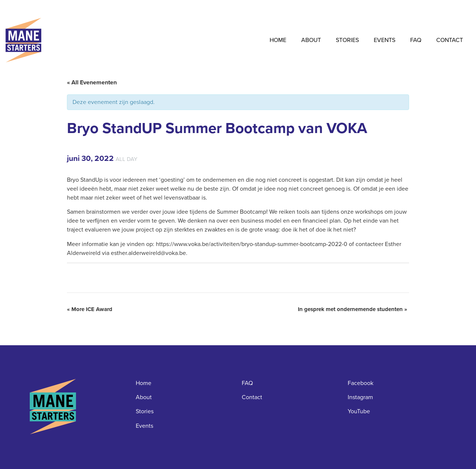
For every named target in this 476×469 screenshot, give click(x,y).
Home (278, 40)
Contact (450, 40)
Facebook (361, 383)
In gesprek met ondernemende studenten (353, 309)
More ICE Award (90, 309)
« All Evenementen (92, 82)
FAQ (416, 40)
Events (385, 40)
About (311, 40)
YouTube (359, 411)
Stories (347, 40)
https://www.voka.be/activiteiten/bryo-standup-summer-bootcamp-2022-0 (252, 244)
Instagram (360, 397)
